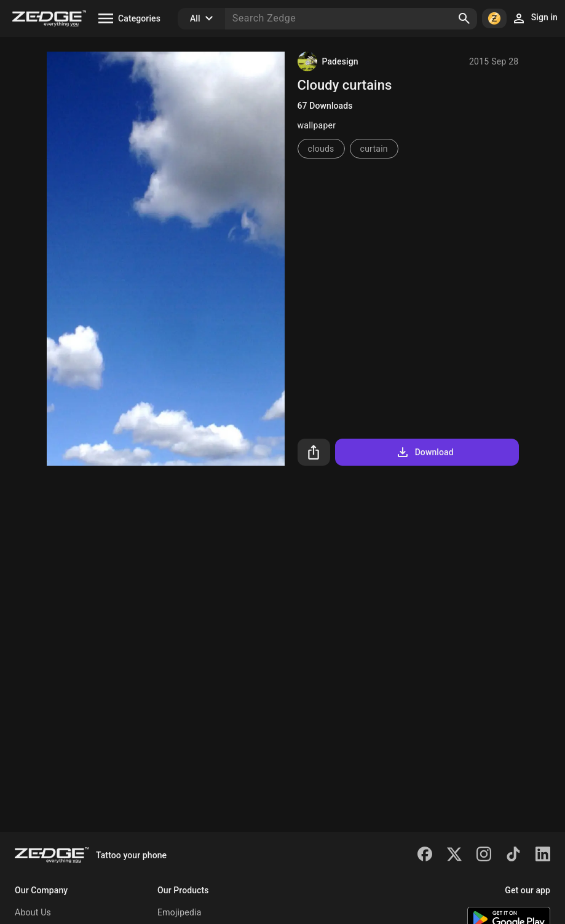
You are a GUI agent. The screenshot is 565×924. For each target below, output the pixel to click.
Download (425, 452)
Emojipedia (180, 912)
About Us (33, 912)
